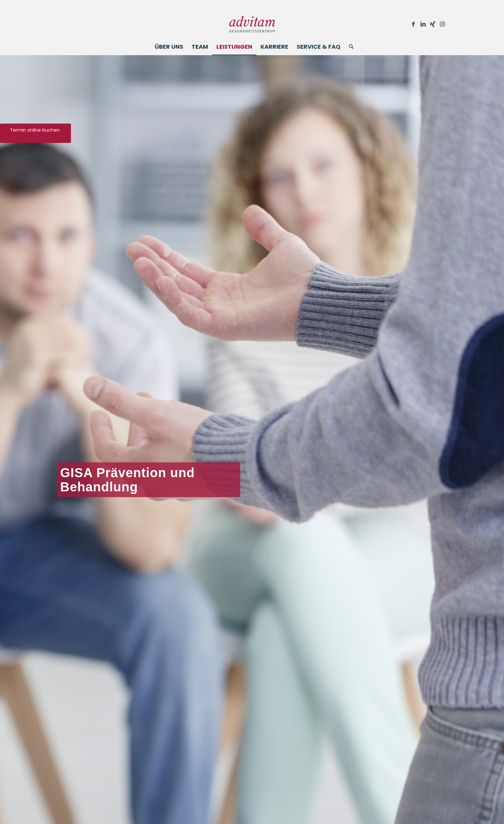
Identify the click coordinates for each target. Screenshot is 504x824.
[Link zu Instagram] (442, 24)
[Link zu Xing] (433, 24)
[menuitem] (169, 47)
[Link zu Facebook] (413, 24)
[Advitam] (252, 24)
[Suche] (349, 47)
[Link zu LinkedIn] (423, 24)
